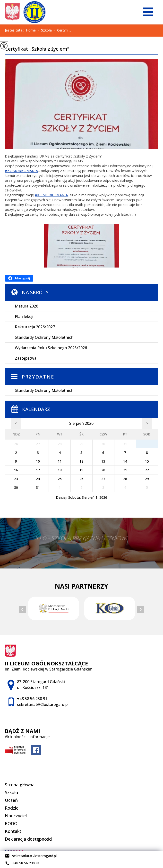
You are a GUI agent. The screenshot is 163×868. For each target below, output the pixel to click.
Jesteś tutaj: (15, 30)
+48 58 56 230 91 (22, 863)
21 (125, 470)
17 (38, 470)
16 (16, 470)
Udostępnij (19, 278)
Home (31, 30)
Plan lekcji (24, 316)
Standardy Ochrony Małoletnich (44, 337)
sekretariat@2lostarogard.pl (31, 856)
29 (147, 479)
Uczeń (11, 800)
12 (81, 461)
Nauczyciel (16, 816)
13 (103, 461)
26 (81, 479)
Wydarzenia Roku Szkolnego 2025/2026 (51, 348)
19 (81, 470)
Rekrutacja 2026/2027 (35, 327)
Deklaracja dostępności (29, 839)
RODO (11, 823)
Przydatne (38, 377)
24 (38, 479)
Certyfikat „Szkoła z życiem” (37, 49)
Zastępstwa (26, 358)
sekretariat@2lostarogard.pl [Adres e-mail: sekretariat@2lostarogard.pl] (43, 704)
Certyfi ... (61, 31)
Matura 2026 (26, 306)
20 (103, 470)
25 (60, 479)
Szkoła (44, 31)
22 (147, 470)
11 (60, 461)
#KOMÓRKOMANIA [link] (21, 171)
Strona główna (20, 785)
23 (16, 479)
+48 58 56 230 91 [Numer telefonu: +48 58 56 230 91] (32, 699)
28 (125, 479)
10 (38, 461)
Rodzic (12, 808)
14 (125, 461)
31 (38, 487)
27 (103, 479)
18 (60, 470)
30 (16, 487)
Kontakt (13, 831)
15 (147, 461)
